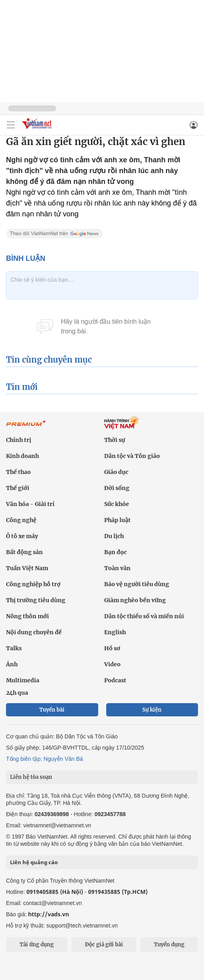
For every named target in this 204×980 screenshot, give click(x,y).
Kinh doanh (22, 456)
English (115, 632)
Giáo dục (116, 472)
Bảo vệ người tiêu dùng (137, 584)
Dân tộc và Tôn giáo (132, 456)
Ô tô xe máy (22, 536)
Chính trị (19, 440)
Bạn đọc (115, 552)
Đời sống (117, 488)
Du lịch (114, 536)
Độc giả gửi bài (104, 945)
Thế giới (18, 488)
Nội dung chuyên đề (34, 632)
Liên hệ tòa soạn (31, 777)
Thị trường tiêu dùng (36, 600)
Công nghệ (21, 520)
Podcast (115, 680)
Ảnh (12, 664)
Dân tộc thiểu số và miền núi (144, 616)
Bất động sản (24, 552)
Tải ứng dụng (37, 945)
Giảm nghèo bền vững (135, 600)
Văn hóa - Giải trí (30, 504)
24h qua (17, 693)
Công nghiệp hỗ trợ (33, 584)
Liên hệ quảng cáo (34, 862)
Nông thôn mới (27, 616)
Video (112, 664)
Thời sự (115, 440)
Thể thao (18, 472)
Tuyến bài (52, 710)
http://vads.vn (48, 914)
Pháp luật (117, 520)
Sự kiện (152, 710)
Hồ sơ (112, 648)
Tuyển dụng (169, 945)
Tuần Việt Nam (27, 568)
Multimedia (23, 680)
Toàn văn (117, 568)
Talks (14, 648)
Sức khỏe (117, 504)
